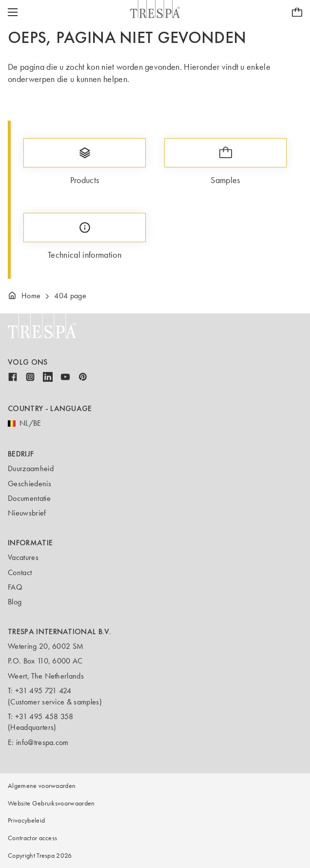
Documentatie (29, 498)
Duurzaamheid (31, 468)
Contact (20, 572)
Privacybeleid (26, 820)
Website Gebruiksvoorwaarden (51, 803)
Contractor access (32, 838)
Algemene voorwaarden (42, 786)
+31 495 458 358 (44, 716)
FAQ (15, 587)
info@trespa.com (42, 742)
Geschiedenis (29, 484)
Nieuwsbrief (27, 513)
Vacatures (23, 557)
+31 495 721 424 (43, 691)
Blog (15, 602)
